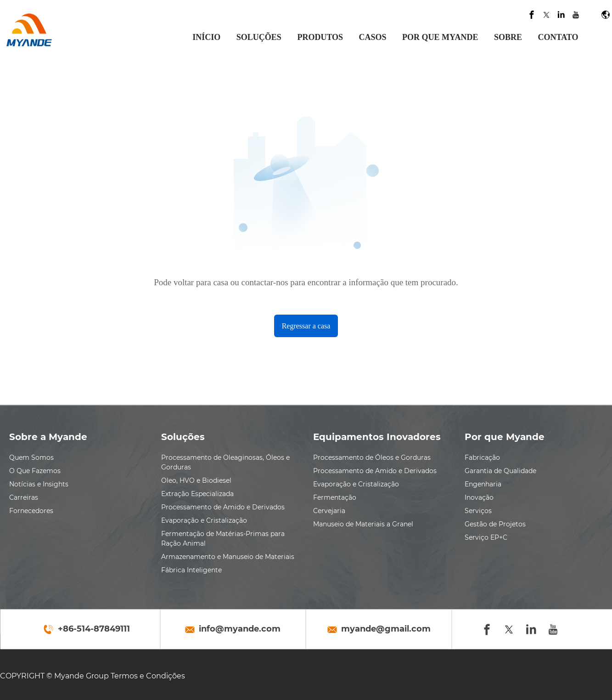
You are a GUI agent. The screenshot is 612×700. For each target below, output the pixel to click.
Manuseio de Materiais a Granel (363, 524)
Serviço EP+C (486, 537)
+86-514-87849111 (94, 629)
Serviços (478, 511)
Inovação (479, 497)
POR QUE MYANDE (440, 37)
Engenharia (483, 484)
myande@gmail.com (386, 629)
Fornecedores (31, 511)
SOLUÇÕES (259, 37)
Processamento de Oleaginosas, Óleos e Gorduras (225, 462)
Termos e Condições (148, 676)
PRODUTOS (320, 37)
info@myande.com (240, 629)
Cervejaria (329, 511)
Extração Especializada (197, 494)
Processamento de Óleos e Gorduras (372, 457)
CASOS (373, 37)
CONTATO (558, 37)
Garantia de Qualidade (500, 471)
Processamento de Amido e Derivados (223, 507)
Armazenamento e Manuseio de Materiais (228, 557)
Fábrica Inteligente (191, 570)
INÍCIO (206, 37)
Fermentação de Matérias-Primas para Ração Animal (223, 539)
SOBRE (508, 37)
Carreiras (24, 497)
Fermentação (335, 497)
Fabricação (482, 457)
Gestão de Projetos (495, 524)
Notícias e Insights (39, 484)
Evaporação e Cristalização (204, 520)
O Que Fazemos (35, 471)
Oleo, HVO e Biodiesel (196, 480)
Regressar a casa (306, 326)
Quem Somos (31, 457)
